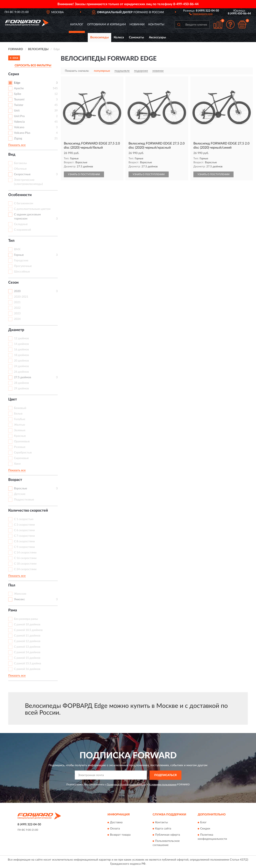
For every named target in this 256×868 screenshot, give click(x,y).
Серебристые (23, 453)
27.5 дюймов (23, 377)
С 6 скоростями (24, 530)
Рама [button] (13, 610)
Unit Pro (19, 116)
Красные (20, 436)
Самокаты (136, 37)
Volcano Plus (22, 133)
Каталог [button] (77, 25)
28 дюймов (21, 383)
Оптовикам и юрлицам (106, 25)
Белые (18, 414)
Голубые (20, 419)
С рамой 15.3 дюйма (27, 664)
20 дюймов (21, 361)
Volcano (19, 127)
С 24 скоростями (25, 569)
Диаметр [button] (16, 330)
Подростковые (24, 500)
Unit (17, 111)
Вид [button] (12, 155)
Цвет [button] (13, 399)
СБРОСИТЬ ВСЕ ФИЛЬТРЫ (33, 66)
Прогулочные (23, 266)
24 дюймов (21, 366)
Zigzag (18, 139)
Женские (20, 594)
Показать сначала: (77, 71)
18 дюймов (21, 355)
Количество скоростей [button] (28, 511)
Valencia (19, 122)
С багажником (24, 203)
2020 (17, 291)
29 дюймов (21, 389)
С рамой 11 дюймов (27, 636)
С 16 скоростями (25, 558)
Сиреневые (21, 458)
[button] (201, 14)
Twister (19, 105)
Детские (20, 494)
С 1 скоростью (24, 519)
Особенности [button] (20, 195)
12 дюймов (21, 338)
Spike (18, 94)
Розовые (20, 447)
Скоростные (22, 174)
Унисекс (19, 599)
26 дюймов (21, 372)
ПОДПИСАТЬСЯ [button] (165, 775)
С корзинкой (22, 230)
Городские (21, 261)
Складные (21, 224)
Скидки (205, 829)
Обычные (20, 169)
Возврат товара (120, 835)
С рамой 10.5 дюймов (28, 630)
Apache (19, 88)
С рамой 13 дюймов (27, 647)
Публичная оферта (168, 835)
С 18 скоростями (25, 564)
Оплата (115, 829)
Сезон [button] (13, 283)
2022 (17, 308)
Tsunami (19, 100)
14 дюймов (21, 344)
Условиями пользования (162, 785)
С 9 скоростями (24, 547)
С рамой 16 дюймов (27, 669)
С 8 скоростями (24, 541)
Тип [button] (11, 241)
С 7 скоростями (24, 536)
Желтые (19, 425)
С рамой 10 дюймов (27, 625)
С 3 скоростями (24, 525)
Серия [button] (14, 74)
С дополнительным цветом (32, 209)
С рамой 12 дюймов (27, 641)
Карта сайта (163, 829)
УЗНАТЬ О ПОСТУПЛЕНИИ (84, 174)
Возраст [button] (15, 480)
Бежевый (20, 408)
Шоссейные (22, 272)
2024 (17, 319)
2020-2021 (21, 297)
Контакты (156, 25)
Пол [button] (12, 585)
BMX (17, 249)
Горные (19, 255)
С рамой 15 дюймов (27, 658)
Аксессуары (157, 37)
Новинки (137, 25)
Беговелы (20, 163)
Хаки (17, 464)
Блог (203, 823)
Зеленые (20, 430)
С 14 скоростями (25, 553)
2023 (17, 314)
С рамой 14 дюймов (27, 652)
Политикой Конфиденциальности (126, 785)
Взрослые (20, 489)
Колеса (119, 37)
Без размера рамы (26, 619)
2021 (17, 302)
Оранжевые (22, 442)
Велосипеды (99, 37)
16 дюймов (21, 350)
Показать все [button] (17, 145)
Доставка (116, 823)
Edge (17, 83)
